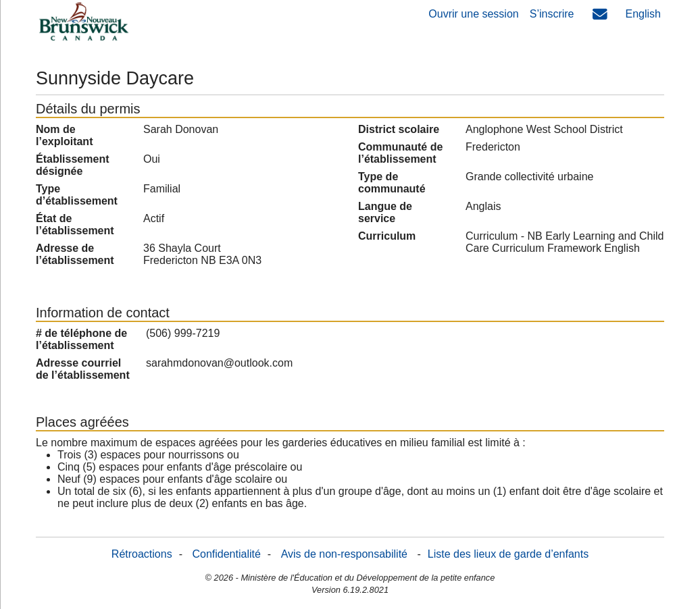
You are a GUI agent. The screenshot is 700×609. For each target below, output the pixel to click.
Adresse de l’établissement (75, 254)
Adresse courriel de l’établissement (83, 369)
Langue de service (385, 212)
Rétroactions (142, 554)
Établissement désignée (72, 165)
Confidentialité (226, 554)
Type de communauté (392, 183)
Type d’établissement (77, 195)
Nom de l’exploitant (64, 135)
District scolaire (399, 129)
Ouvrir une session (473, 14)
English (643, 14)
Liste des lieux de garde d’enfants (508, 554)
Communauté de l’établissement (400, 153)
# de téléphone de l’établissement (81, 339)
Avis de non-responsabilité (344, 554)
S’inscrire (552, 14)
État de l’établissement (75, 224)
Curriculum (387, 236)
